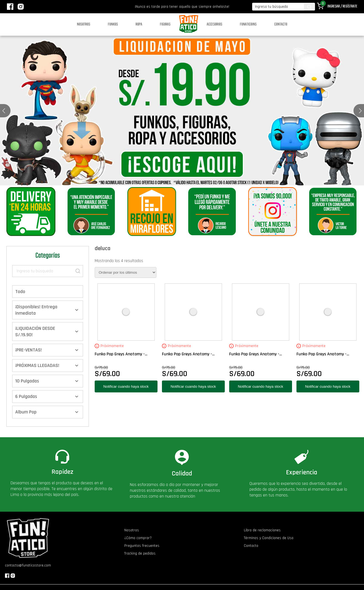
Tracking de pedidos (140, 553)
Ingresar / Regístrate (342, 7)
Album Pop (26, 412)
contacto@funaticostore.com (28, 565)
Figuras (165, 24)
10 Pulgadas (27, 381)
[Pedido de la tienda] (126, 272)
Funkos (113, 24)
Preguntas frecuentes (142, 546)
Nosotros (84, 24)
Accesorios (215, 24)
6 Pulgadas (26, 396)
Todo (20, 292)
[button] (360, 111)
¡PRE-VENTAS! (29, 350)
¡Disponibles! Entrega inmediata (36, 310)
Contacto (281, 24)
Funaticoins (248, 24)
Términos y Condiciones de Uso (269, 538)
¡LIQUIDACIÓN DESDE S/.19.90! (35, 332)
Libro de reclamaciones (262, 530)
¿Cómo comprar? (138, 538)
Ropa (139, 24)
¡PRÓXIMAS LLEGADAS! (37, 365)
